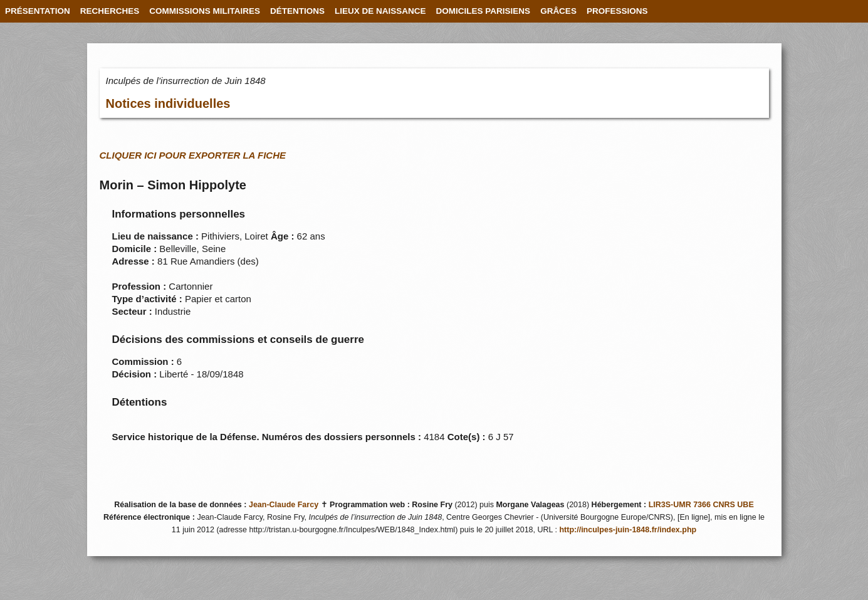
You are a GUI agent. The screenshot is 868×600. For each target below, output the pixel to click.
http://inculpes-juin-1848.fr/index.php (628, 530)
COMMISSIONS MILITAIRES (205, 11)
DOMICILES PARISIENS (484, 11)
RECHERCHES (110, 11)
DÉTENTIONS (297, 11)
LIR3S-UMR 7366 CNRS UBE (701, 505)
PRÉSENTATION (38, 11)
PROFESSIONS (617, 11)
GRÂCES (558, 11)
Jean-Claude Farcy (284, 505)
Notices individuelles (168, 103)
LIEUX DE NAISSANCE (380, 11)
